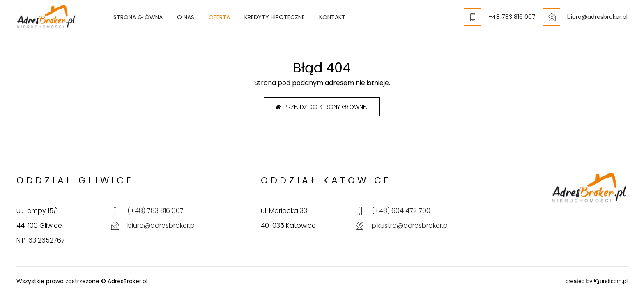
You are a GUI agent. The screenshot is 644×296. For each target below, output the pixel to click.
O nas (202, 21)
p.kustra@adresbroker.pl (410, 225)
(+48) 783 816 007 (155, 211)
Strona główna (154, 21)
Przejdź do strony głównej (322, 107)
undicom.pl (611, 281)
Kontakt (349, 21)
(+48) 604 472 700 (401, 211)
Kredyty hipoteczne (291, 21)
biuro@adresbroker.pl (162, 225)
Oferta (236, 21)
